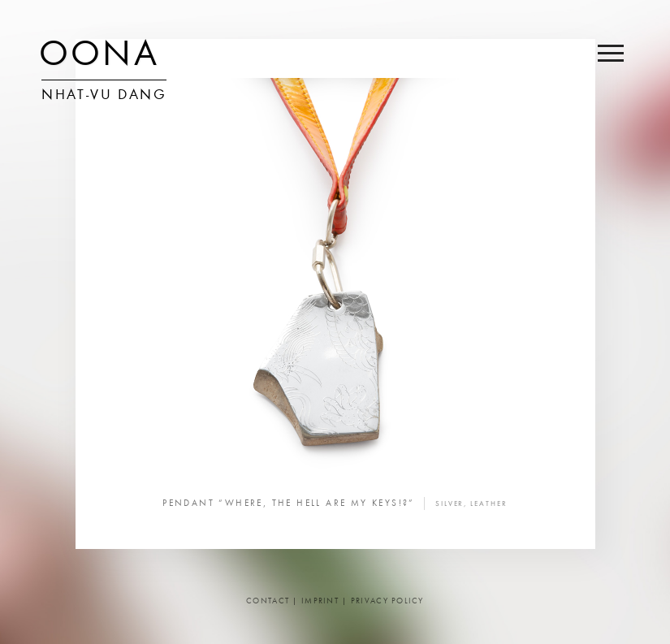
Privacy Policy (387, 601)
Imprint (320, 601)
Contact (268, 601)
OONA (99, 57)
